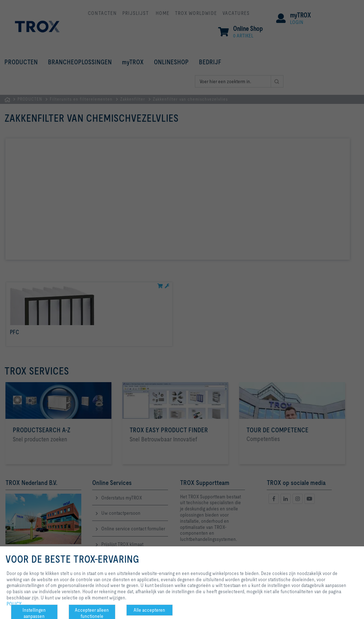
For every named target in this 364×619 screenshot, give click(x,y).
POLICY (14, 604)
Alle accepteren (149, 610)
